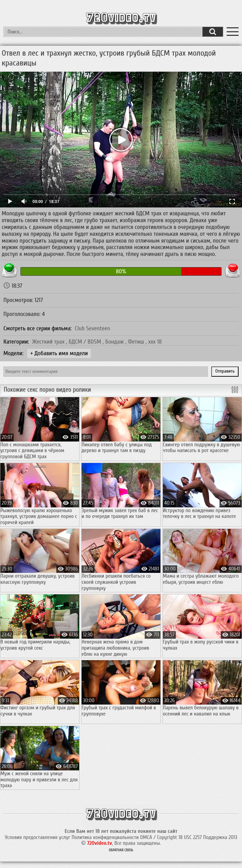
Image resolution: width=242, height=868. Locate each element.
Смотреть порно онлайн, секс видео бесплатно (121, 18)
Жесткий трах (49, 342)
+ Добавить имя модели (59, 353)
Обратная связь (121, 850)
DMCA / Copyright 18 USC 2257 (171, 837)
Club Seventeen (92, 328)
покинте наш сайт (157, 831)
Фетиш (137, 342)
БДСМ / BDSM (86, 342)
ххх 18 (155, 342)
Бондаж (115, 342)
